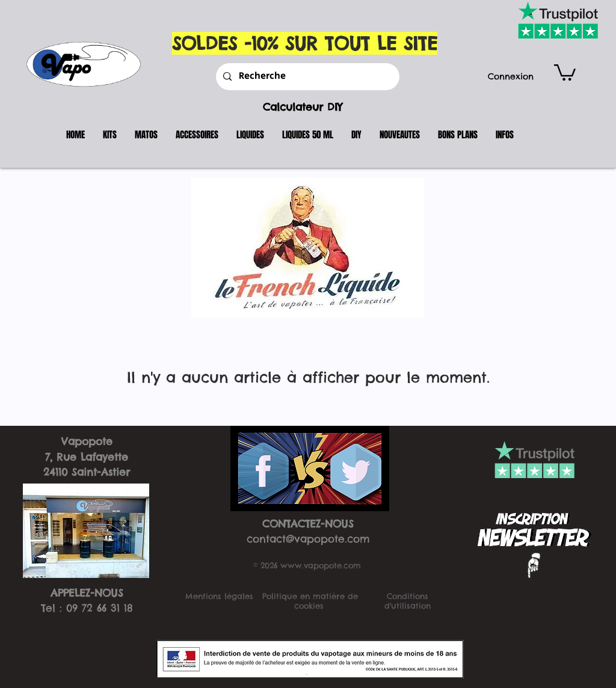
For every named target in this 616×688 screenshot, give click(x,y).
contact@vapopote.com (308, 539)
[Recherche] (306, 77)
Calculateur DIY (303, 107)
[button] (565, 72)
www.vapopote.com (321, 565)
